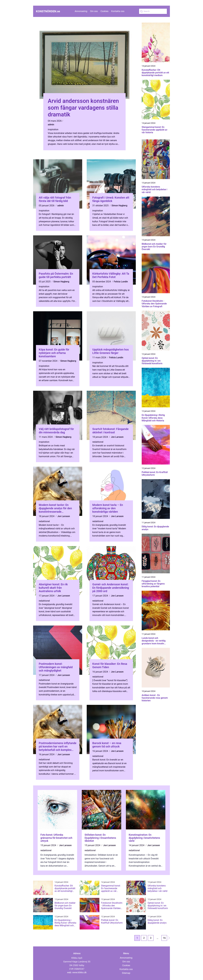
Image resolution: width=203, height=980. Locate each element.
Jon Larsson (117, 437)
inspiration (53, 129)
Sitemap (126, 973)
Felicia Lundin (121, 282)
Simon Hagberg (119, 206)
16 (164, 938)
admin (51, 125)
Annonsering (81, 11)
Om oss (94, 11)
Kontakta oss (118, 11)
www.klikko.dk (79, 972)
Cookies (104, 11)
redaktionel (98, 442)
